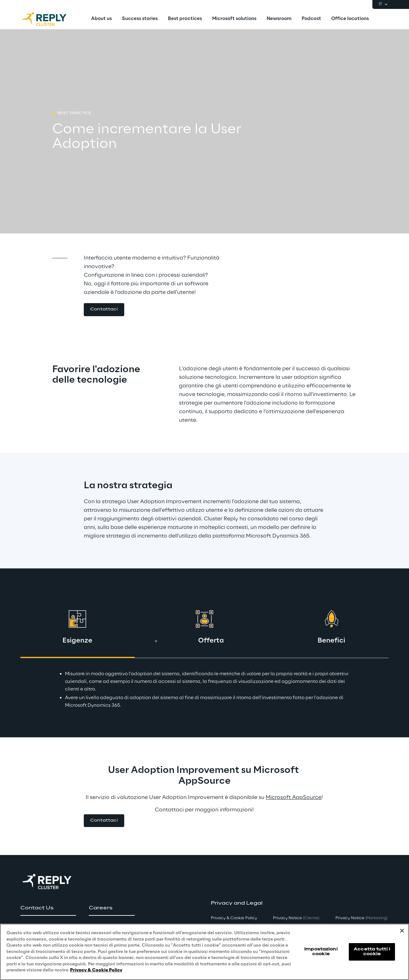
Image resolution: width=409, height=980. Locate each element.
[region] (204, 952)
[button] (104, 310)
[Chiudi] (402, 931)
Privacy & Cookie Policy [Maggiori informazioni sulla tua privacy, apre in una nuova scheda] (96, 970)
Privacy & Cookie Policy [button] (234, 918)
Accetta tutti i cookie (372, 952)
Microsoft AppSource (294, 797)
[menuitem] (101, 19)
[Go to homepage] (51, 19)
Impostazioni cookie (321, 952)
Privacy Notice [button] (296, 918)
